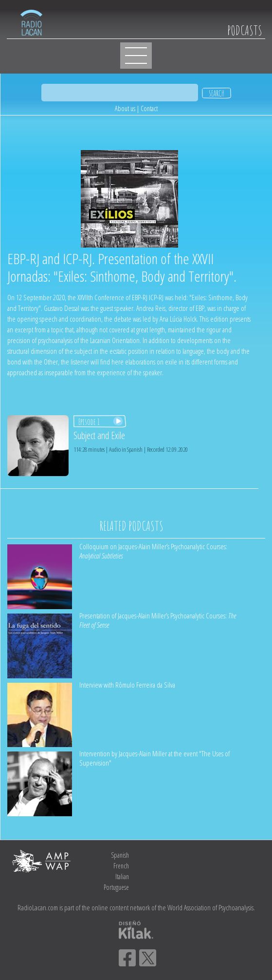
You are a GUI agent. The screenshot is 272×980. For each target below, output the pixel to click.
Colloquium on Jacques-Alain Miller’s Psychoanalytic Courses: (153, 551)
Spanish (120, 855)
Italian (122, 876)
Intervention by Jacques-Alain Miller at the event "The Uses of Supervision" (154, 758)
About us (125, 108)
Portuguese (116, 887)
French (121, 866)
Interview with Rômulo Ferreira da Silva (127, 685)
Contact (149, 108)
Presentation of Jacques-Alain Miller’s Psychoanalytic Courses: (158, 620)
